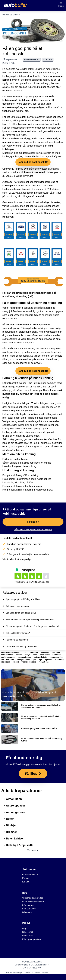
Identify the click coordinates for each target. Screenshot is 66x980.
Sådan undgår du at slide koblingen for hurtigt (27, 463)
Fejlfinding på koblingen (15, 459)
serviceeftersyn (25, 657)
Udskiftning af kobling (18, 470)
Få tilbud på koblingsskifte (33, 162)
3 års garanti (28, 905)
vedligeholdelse (24, 660)
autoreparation (8, 660)
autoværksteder (41, 657)
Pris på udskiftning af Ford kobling (20, 475)
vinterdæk (6, 662)
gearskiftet (8, 142)
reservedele (45, 655)
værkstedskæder (29, 662)
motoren (16, 131)
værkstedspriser (8, 657)
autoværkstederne (16, 325)
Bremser (10, 832)
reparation (34, 652)
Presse (26, 878)
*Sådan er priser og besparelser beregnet (33, 529)
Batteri (9, 819)
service (19, 655)
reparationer (44, 662)
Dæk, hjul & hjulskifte (18, 845)
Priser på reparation (32, 939)
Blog (24, 928)
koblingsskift (32, 60)
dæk (35, 655)
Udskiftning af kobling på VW (18, 483)
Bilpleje (10, 825)
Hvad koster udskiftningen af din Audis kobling (27, 479)
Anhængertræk (14, 812)
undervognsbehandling (11, 652)
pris (35, 660)
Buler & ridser (14, 839)
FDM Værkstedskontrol (33, 901)
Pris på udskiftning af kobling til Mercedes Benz (27, 490)
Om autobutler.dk (30, 875)
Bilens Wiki (27, 936)
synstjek (49, 660)
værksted (56, 652)
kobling (48, 60)
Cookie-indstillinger (14, 973)
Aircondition (13, 799)
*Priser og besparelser (33, 898)
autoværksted (37, 172)
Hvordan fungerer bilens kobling (19, 466)
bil (25, 652)
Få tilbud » (33, 522)
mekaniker (45, 652)
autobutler (57, 655)
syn (41, 660)
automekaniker (57, 657)
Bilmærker (27, 912)
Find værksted (29, 909)
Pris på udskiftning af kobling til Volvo (22, 486)
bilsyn (28, 655)
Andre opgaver (14, 806)
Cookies (36, 973)
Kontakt (26, 882)
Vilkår (27, 973)
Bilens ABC (28, 932)
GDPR (45, 973)
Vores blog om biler (11, 15)
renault (16, 662)
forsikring (59, 660)
